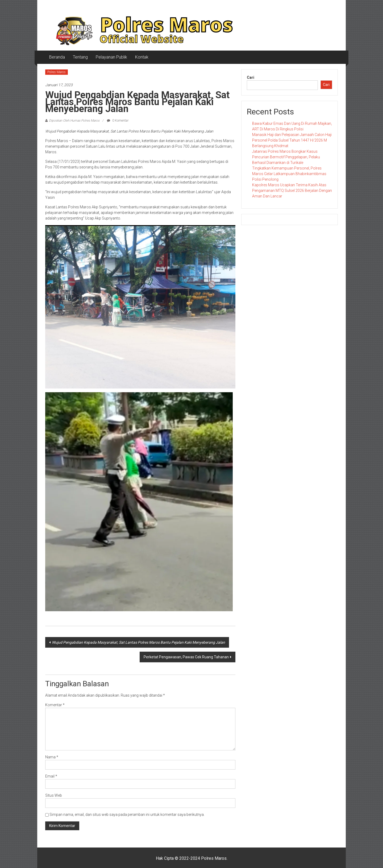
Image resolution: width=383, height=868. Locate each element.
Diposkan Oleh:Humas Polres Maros (74, 121)
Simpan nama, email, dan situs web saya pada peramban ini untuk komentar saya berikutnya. (127, 815)
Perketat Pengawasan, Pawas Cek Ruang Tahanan (186, 657)
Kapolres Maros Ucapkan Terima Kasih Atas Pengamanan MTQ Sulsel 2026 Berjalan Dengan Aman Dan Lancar (292, 191)
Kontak (142, 57)
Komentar (55, 705)
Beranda (57, 57)
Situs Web (54, 795)
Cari (251, 77)
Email (51, 776)
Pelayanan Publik (111, 57)
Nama (52, 757)
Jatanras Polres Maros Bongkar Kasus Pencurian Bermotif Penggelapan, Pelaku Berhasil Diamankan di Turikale (286, 157)
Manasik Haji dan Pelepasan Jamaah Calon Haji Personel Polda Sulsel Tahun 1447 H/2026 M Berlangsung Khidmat (292, 140)
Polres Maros (57, 72)
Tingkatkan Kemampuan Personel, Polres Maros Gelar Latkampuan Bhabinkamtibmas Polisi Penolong (289, 174)
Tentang (80, 57)
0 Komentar (118, 121)
